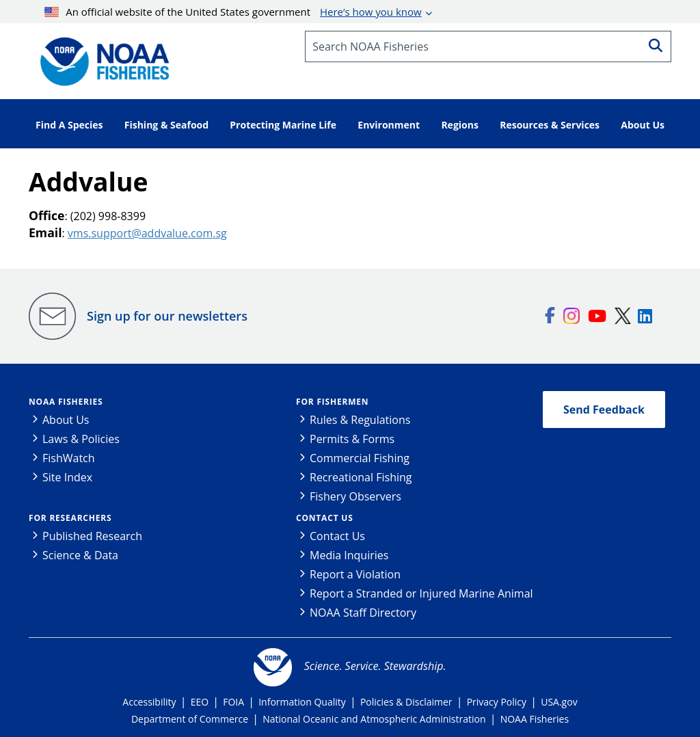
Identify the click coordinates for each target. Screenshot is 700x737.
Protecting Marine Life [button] (283, 125)
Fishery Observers (355, 496)
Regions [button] (460, 125)
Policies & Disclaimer (406, 702)
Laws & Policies (81, 439)
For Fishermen (332, 402)
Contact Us (325, 518)
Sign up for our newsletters (167, 316)
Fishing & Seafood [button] (166, 125)
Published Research (92, 536)
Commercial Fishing (360, 458)
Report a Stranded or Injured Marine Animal (421, 593)
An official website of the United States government (233, 12)
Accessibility (149, 702)
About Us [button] (643, 125)
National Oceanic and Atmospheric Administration (374, 719)
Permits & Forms (352, 439)
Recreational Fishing (361, 477)
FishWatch (69, 458)
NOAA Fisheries (66, 402)
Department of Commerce (190, 719)
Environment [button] (389, 125)
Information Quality (302, 702)
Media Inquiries (349, 555)
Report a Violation (355, 574)
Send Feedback (604, 410)
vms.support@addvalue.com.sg (147, 233)
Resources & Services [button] (550, 125)
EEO (200, 702)
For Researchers (70, 518)
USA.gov (559, 702)
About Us (66, 420)
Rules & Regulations (360, 420)
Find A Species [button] (69, 125)
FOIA (233, 702)
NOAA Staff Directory (363, 613)
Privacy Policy (497, 702)
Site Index (67, 477)
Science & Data (80, 555)
